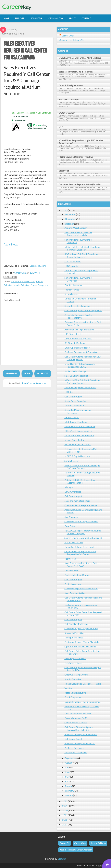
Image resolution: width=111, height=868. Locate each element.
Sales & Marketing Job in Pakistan (76, 72)
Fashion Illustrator (73, 285)
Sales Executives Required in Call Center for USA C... (81, 564)
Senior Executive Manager (77, 306)
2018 (65, 820)
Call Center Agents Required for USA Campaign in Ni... (83, 358)
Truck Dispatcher (73, 697)
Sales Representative (75, 593)
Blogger (61, 859)
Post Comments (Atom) (34, 383)
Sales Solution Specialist (76, 376)
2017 (65, 825)
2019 (65, 815)
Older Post (43, 373)
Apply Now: (11, 244)
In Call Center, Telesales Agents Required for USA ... (80, 365)
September (71, 758)
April (67, 781)
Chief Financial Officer (76, 722)
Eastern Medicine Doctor (77, 575)
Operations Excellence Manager (80, 646)
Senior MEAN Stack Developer (80, 426)
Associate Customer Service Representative (78, 316)
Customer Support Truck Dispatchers (83, 642)
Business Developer (74, 748)
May (67, 777)
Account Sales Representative (79, 329)
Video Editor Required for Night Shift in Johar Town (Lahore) (81, 142)
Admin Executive (73, 679)
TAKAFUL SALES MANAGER (79, 435)
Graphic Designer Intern (71, 85)
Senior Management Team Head (80, 387)
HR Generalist (71, 266)
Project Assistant (73, 584)
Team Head (70, 559)
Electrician (64, 171)
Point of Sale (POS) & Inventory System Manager (80, 481)
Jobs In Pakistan (98, 843)
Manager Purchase (74, 638)
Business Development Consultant (81, 352)
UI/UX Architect (73, 334)
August (69, 763)
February (70, 791)
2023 (65, 210)
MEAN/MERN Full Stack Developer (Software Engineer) (82, 248)
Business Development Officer (80, 743)
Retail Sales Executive (75, 693)
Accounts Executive (74, 633)
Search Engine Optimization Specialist (83, 538)
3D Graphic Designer (75, 343)
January (69, 795)
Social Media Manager (76, 371)
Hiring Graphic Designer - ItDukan (76, 157)
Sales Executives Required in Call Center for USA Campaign (25, 51)
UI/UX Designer (67, 113)
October (69, 224)
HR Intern (69, 392)
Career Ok (16, 281)
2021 (65, 806)
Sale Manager (71, 517)
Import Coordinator (74, 440)
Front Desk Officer (74, 542)
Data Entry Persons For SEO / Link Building (80, 58)
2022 (65, 801)
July (67, 767)
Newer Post (11, 373)
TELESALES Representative (78, 431)
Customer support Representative (81, 521)
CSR (61, 127)
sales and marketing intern (77, 501)
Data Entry (70, 526)
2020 (65, 810)
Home (27, 373)
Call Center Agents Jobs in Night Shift (83, 310)
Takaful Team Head (74, 405)
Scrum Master (71, 294)
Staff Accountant (73, 261)
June (67, 772)
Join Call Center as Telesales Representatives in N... (78, 234)
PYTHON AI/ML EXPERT (78, 444)
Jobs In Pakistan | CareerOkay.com (30, 285)
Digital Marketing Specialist (78, 338)
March (68, 786)
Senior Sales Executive (75, 401)
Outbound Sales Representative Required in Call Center (80, 553)
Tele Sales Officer (73, 663)
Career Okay (29, 281)
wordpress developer (69, 99)
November (70, 219)
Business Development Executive (81, 734)
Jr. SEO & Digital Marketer (78, 456)
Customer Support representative (81, 628)
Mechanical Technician (76, 752)
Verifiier (69, 688)
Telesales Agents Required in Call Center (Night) (81, 450)
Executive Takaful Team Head (79, 547)
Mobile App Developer (76, 422)
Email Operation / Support (77, 348)
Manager (69, 487)
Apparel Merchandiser (76, 228)
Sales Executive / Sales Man (78, 713)
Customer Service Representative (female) (80, 184)
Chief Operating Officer (76, 675)
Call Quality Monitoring (76, 624)
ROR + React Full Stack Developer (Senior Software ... (81, 255)
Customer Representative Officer (81, 588)
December (70, 214)
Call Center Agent (73, 397)
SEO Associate (72, 417)
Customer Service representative (81, 505)
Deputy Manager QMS (76, 718)
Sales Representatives (75, 658)
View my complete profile (71, 40)
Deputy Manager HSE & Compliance (82, 702)
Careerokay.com (38, 266)
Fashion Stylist (72, 290)
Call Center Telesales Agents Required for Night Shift (79, 728)
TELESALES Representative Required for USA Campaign (83, 532)
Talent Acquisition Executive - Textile (83, 684)
